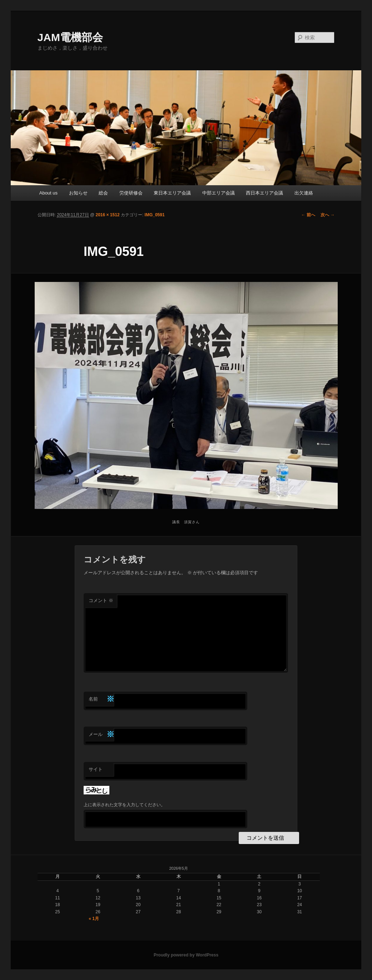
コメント (101, 600)
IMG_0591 (155, 215)
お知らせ (78, 193)
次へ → (328, 215)
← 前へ (308, 215)
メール (101, 735)
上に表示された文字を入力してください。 (124, 805)
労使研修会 (131, 193)
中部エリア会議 (219, 193)
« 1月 (94, 919)
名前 (101, 699)
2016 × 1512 (107, 215)
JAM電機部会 (70, 37)
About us (48, 193)
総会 (103, 193)
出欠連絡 (304, 193)
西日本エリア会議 (264, 193)
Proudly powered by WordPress (186, 955)
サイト (96, 769)
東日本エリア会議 (172, 193)
